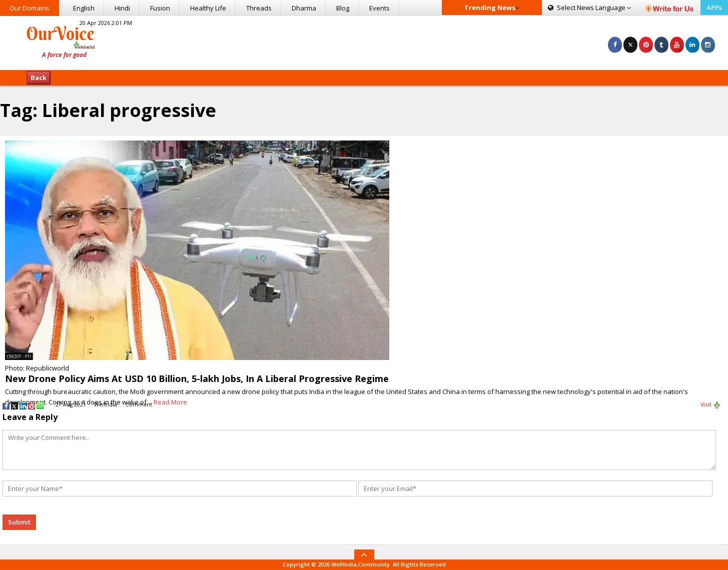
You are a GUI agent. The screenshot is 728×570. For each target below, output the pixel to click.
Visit (711, 405)
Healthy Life (208, 8)
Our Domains (30, 8)
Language (589, 7)
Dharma (304, 8)
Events (380, 8)
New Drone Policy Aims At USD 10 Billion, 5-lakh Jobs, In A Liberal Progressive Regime (197, 378)
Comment (139, 404)
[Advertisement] (364, 41)
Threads (259, 8)
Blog (343, 8)
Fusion (160, 8)
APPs (714, 7)
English (84, 8)
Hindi (122, 8)
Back (39, 77)
